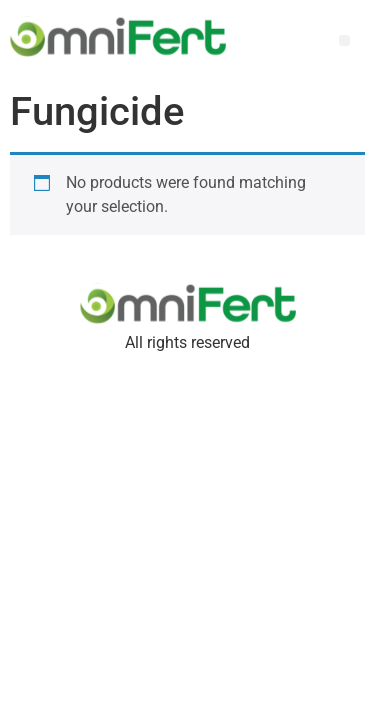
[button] (344, 40)
